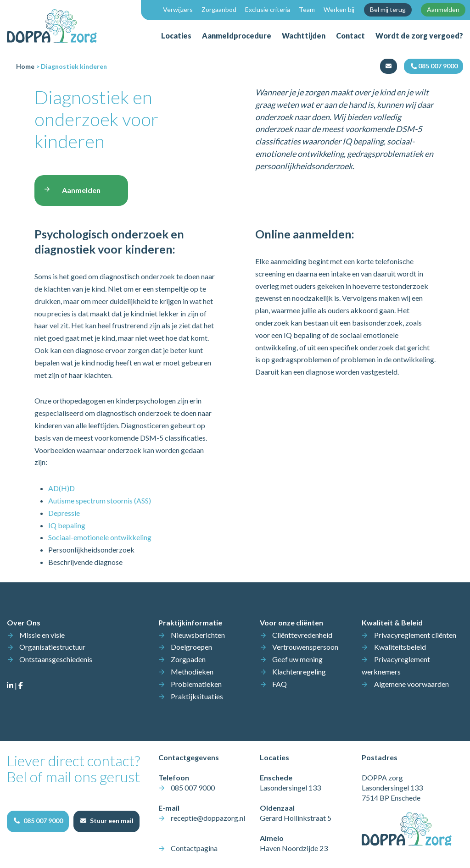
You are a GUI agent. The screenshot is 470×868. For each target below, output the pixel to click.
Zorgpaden (188, 659)
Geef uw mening (297, 659)
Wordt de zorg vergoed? (419, 36)
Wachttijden (304, 36)
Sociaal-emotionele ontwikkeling (100, 537)
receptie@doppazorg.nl (208, 818)
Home (25, 66)
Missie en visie (42, 635)
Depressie (64, 513)
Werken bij (339, 9)
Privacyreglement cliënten (415, 635)
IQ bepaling (67, 525)
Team (307, 9)
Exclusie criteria (268, 9)
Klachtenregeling (299, 672)
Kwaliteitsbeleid (400, 647)
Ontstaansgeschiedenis (56, 659)
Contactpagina (194, 848)
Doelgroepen (191, 647)
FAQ (280, 684)
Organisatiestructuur (52, 647)
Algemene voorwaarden (411, 684)
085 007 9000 (193, 788)
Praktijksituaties (197, 696)
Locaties (176, 36)
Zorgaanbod (219, 9)
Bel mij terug (388, 9)
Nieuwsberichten (198, 635)
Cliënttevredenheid (302, 635)
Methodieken (192, 672)
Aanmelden (443, 9)
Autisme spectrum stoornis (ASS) (100, 500)
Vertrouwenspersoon (305, 647)
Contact (350, 36)
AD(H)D (62, 488)
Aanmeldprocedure (237, 36)
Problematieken (196, 684)
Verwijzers (178, 9)
